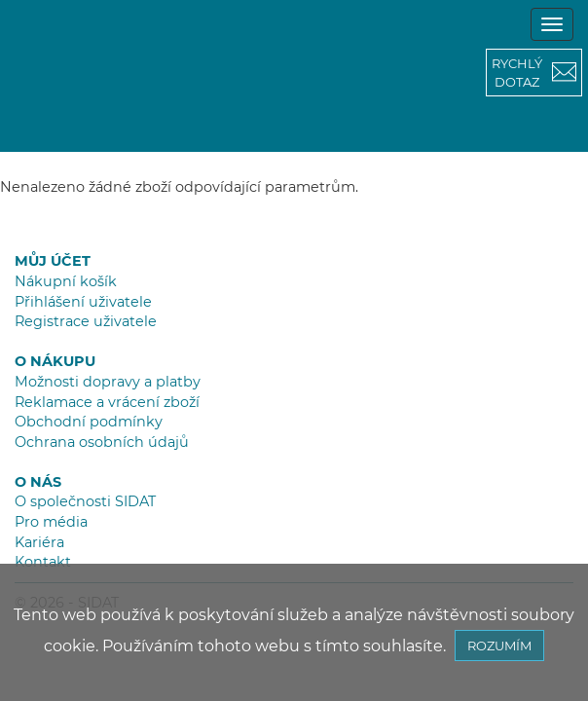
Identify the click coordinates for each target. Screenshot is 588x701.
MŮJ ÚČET (53, 261)
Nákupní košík (66, 281)
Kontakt (43, 562)
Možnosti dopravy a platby (108, 382)
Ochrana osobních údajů (102, 442)
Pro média (51, 522)
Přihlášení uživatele (83, 302)
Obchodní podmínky (89, 422)
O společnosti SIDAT (85, 501)
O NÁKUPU (55, 361)
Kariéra (39, 542)
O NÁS (38, 482)
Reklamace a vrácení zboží (107, 402)
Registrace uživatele (86, 321)
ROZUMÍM (499, 646)
